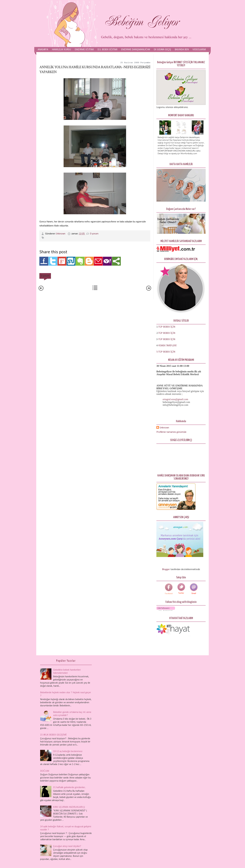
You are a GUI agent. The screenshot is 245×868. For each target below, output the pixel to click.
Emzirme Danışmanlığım (135, 50)
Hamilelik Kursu (61, 50)
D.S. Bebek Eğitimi (107, 50)
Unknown (61, 234)
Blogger (166, 569)
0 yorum (94, 234)
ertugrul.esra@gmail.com (175, 399)
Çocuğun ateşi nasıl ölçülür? (67, 846)
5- (157, 352)
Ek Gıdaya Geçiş (162, 50)
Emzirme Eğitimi (84, 50)
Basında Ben (182, 50)
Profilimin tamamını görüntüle (171, 432)
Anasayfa (43, 50)
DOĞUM (45, 771)
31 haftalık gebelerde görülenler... (70, 787)
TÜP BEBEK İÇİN (167, 333)
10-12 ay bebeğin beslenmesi (68, 751)
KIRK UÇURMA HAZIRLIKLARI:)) (69, 807)
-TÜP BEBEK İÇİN (166, 327)
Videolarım (199, 50)
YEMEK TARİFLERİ (167, 346)
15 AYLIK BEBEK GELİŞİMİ (53, 735)
